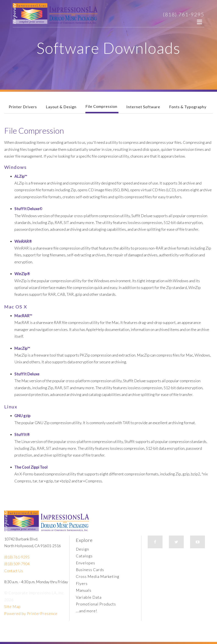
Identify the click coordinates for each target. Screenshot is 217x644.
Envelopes (86, 563)
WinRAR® (23, 241)
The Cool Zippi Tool (31, 467)
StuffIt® (22, 434)
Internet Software (143, 107)
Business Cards (90, 570)
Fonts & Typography (188, 107)
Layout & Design (61, 107)
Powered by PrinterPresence (31, 613)
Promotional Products (96, 604)
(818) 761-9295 (184, 14)
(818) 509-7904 (17, 564)
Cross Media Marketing (98, 576)
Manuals (84, 590)
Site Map (13, 607)
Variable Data (89, 597)
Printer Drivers (23, 107)
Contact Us (14, 571)
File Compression (101, 106)
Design (82, 549)
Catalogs (84, 556)
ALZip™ (21, 176)
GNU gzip (22, 416)
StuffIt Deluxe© (29, 209)
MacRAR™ (23, 316)
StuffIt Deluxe (27, 374)
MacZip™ (22, 348)
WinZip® (22, 274)
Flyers (82, 583)
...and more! (87, 611)
